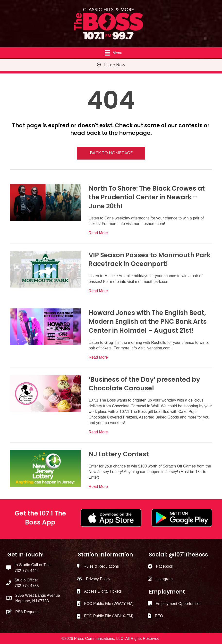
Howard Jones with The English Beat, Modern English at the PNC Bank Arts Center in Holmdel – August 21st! (148, 322)
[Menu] (113, 53)
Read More (98, 233)
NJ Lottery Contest (119, 454)
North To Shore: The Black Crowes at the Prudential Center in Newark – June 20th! (147, 197)
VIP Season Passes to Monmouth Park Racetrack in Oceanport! (149, 259)
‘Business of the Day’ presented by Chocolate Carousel (144, 384)
